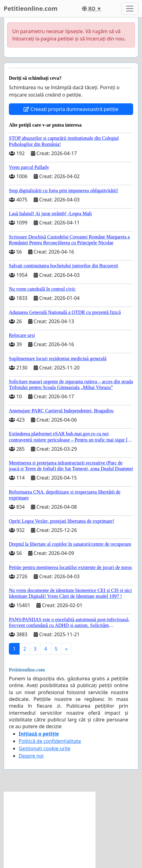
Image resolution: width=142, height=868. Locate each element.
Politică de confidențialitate (50, 741)
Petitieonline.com (31, 8)
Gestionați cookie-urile (45, 748)
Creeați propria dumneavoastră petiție (71, 109)
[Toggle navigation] (130, 9)
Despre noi (31, 756)
